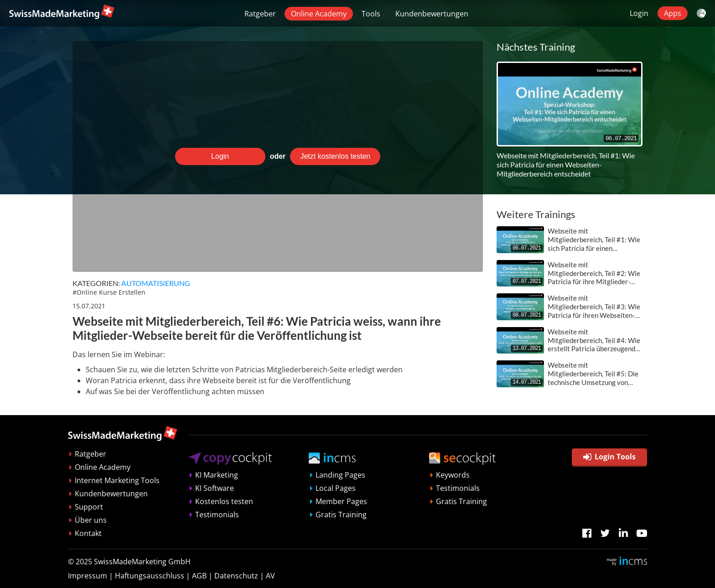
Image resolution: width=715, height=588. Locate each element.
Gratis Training (341, 515)
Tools (371, 14)
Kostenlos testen (224, 501)
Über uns (91, 520)
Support (89, 507)
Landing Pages (340, 475)
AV (270, 576)
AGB (199, 576)
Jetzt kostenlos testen (335, 156)
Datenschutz (236, 576)
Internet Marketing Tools (117, 480)
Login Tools (609, 457)
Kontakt (88, 533)
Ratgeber (260, 14)
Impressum (88, 576)
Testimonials (217, 515)
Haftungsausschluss (150, 576)
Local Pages (336, 488)
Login (639, 13)
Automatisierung (156, 283)
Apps (673, 13)
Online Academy (319, 14)
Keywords (453, 475)
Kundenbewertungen (432, 14)
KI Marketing (217, 475)
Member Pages (341, 501)
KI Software (215, 488)
